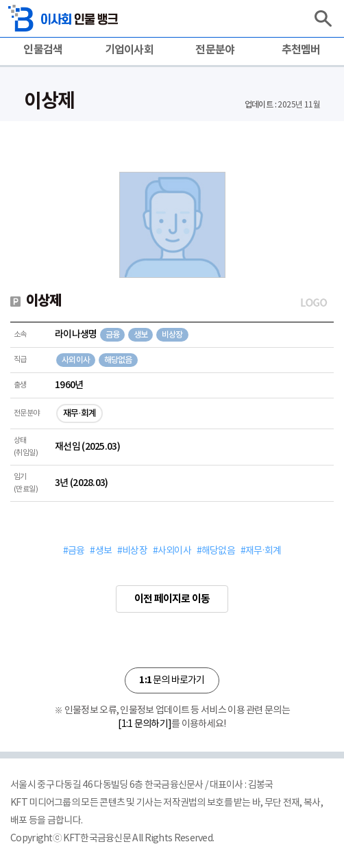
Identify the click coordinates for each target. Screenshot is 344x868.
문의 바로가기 (172, 680)
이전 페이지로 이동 (172, 599)
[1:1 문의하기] (145, 724)
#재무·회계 (261, 551)
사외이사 (76, 360)
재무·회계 (79, 413)
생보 (141, 335)
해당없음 (118, 360)
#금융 (74, 551)
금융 (113, 335)
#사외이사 (172, 551)
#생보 (101, 551)
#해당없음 (216, 551)
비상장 (172, 335)
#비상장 (132, 551)
